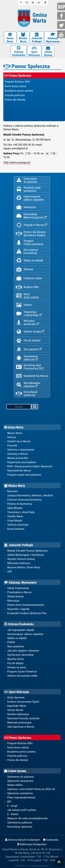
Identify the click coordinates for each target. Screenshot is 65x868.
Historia (12, 437)
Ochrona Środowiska (19, 624)
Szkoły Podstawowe (18, 588)
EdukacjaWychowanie (53, 38)
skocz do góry (59, 863)
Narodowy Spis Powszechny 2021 (30, 367)
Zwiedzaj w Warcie (18, 454)
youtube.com (62, 35)
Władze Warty (15, 486)
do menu (33, 3)
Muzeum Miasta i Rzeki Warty (24, 567)
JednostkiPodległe (37, 38)
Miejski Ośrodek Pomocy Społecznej (27, 551)
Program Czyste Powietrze (22, 671)
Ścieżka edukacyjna (18, 714)
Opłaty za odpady (29, 260)
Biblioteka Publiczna (19, 563)
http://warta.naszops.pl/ (17, 162)
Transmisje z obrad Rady (21, 512)
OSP (10, 571)
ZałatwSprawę (48, 51)
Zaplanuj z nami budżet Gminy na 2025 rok (31, 789)
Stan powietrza (16, 646)
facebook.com (62, 16)
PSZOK (11, 642)
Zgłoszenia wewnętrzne (20, 781)
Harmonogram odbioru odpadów (25, 634)
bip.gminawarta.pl (62, 7)
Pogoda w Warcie (31, 225)
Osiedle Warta (15, 516)
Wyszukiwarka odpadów (28, 385)
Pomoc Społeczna (18, 738)
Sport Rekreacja (16, 692)
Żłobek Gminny (16, 596)
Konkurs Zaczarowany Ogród (23, 702)
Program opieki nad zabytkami (24, 475)
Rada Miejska (15, 508)
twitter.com (62, 25)
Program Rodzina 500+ (20, 743)
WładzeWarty (23, 38)
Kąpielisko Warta (17, 706)
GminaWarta (10, 38)
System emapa (30, 332)
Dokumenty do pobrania (21, 777)
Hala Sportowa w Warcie (21, 727)
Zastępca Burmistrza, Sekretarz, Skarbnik (30, 495)
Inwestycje (26, 207)
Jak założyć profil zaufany (22, 810)
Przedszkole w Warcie (19, 592)
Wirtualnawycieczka (27, 322)
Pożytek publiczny (17, 756)
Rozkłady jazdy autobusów (28, 189)
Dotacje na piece (17, 667)
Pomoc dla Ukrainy (18, 760)
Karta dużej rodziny (18, 747)
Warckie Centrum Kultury (21, 559)
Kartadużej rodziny (27, 296)
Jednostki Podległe (19, 545)
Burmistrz (13, 491)
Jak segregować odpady (21, 630)
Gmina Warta (14, 427)
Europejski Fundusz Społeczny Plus (27, 613)
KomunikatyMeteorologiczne (31, 216)
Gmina (40, 18)
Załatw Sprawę (15, 771)
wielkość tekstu (39, 3)
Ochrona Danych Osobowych (22, 840)
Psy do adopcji (28, 340)
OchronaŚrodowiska (19, 51)
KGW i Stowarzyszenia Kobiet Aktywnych (30, 466)
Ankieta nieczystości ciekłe (22, 676)
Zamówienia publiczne (27, 358)
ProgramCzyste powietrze (29, 242)
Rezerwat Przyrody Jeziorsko (23, 718)
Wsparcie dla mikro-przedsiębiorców (27, 818)
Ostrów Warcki (15, 710)
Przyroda (12, 445)
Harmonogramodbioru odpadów (30, 198)
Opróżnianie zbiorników (20, 655)
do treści (21, 3)
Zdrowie (24, 269)
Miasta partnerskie (18, 458)
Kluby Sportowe (16, 697)
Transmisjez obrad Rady (29, 313)
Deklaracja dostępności (45, 3)
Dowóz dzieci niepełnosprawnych (26, 605)
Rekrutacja (13, 601)
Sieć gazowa (29, 349)
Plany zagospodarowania (21, 797)
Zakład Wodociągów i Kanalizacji (26, 555)
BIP (9, 802)
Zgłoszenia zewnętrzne (20, 793)
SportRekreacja (34, 51)
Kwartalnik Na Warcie (32, 376)
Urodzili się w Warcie (19, 441)
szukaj (35, 407)
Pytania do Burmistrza (20, 504)
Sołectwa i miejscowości (21, 450)
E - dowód (13, 814)
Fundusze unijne (29, 278)
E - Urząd (12, 806)
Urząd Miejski (15, 520)
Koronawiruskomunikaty (27, 251)
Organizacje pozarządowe (22, 462)
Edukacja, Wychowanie (20, 582)
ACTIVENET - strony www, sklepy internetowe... (33, 866)
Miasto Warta (15, 433)
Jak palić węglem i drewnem (23, 651)
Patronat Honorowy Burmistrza (24, 500)
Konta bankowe (16, 529)
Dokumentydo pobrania (26, 180)
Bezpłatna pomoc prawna (21, 752)
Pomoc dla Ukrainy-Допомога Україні (31, 234)
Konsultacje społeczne (26, 393)
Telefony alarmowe (18, 525)
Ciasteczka (51, 840)
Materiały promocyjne (19, 722)
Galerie (24, 305)
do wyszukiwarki (27, 3)
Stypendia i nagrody (18, 609)
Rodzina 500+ (27, 287)
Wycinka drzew (16, 659)
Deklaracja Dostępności (32, 844)
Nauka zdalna (15, 785)
